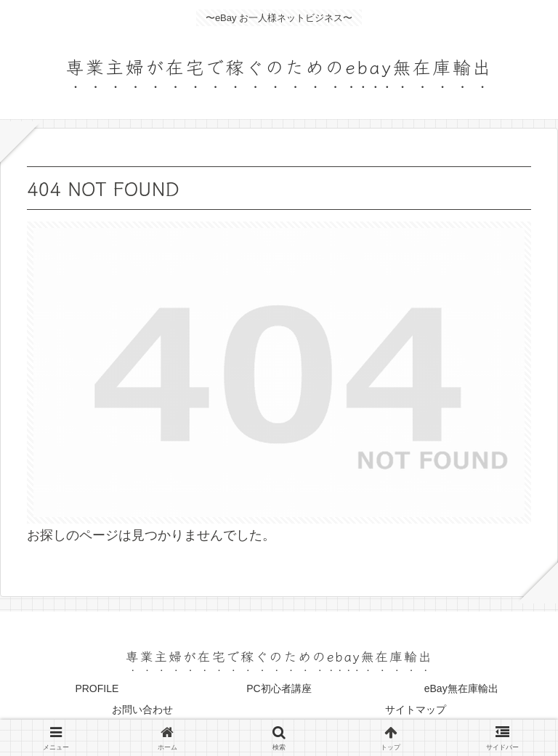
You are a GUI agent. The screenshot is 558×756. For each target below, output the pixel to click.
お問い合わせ (142, 710)
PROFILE (97, 688)
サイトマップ (416, 710)
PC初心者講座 (279, 688)
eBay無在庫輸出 (461, 688)
